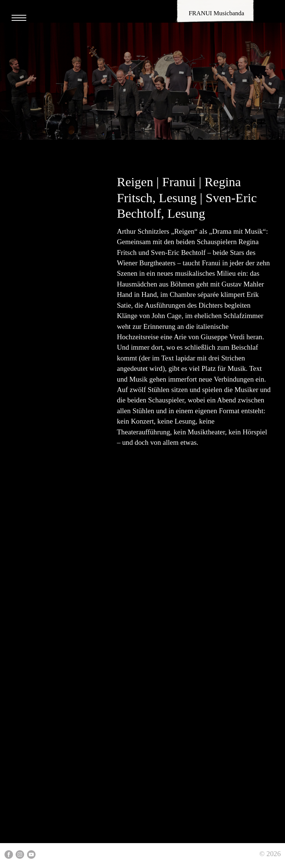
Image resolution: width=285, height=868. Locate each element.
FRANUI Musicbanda (216, 13)
